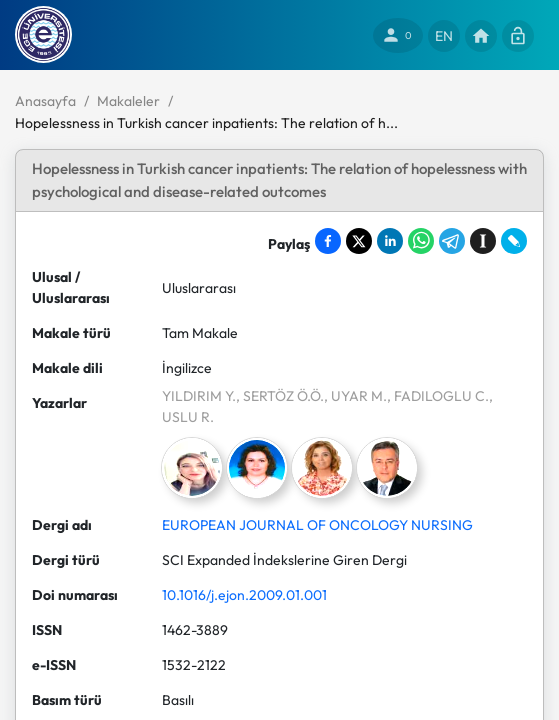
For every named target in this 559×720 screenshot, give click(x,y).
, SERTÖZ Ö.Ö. (280, 396)
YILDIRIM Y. (199, 396)
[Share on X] (359, 241)
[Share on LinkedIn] (390, 241)
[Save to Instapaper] (483, 241)
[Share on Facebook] (328, 241)
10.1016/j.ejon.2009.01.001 (244, 595)
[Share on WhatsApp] (421, 241)
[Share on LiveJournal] (514, 241)
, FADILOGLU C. (438, 396)
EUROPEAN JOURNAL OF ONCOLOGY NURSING (317, 525)
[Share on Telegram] (452, 241)
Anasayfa (45, 101)
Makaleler (128, 101)
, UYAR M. (355, 396)
